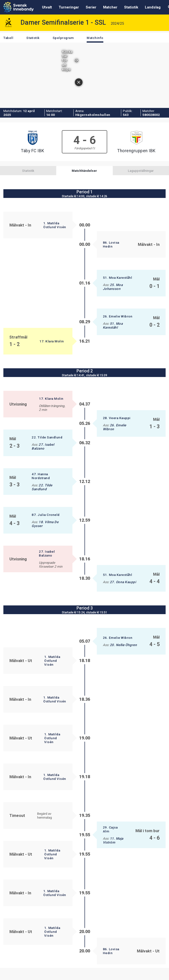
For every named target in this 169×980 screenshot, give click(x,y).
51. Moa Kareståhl (118, 278)
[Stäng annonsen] (163, 61)
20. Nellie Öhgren (123, 645)
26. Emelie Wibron (118, 316)
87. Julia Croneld (46, 515)
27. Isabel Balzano (43, 446)
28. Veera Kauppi (117, 418)
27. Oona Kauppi (123, 582)
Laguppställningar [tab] (141, 171)
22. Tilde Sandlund (47, 437)
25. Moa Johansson (113, 287)
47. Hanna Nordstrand (41, 476)
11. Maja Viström (113, 840)
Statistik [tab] (28, 171)
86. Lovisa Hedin (111, 244)
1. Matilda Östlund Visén (55, 225)
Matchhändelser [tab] (84, 171)
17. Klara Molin (52, 341)
